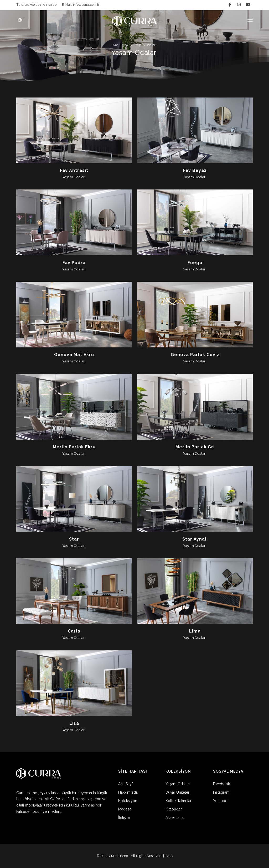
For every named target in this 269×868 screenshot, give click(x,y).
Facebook (221, 784)
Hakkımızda (128, 792)
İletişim (124, 818)
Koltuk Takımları (179, 801)
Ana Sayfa (126, 784)
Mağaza (125, 809)
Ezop (169, 856)
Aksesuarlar (175, 818)
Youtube (220, 801)
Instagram (221, 792)
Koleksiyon (128, 801)
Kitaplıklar (174, 809)
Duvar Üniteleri (178, 792)
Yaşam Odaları (178, 784)
